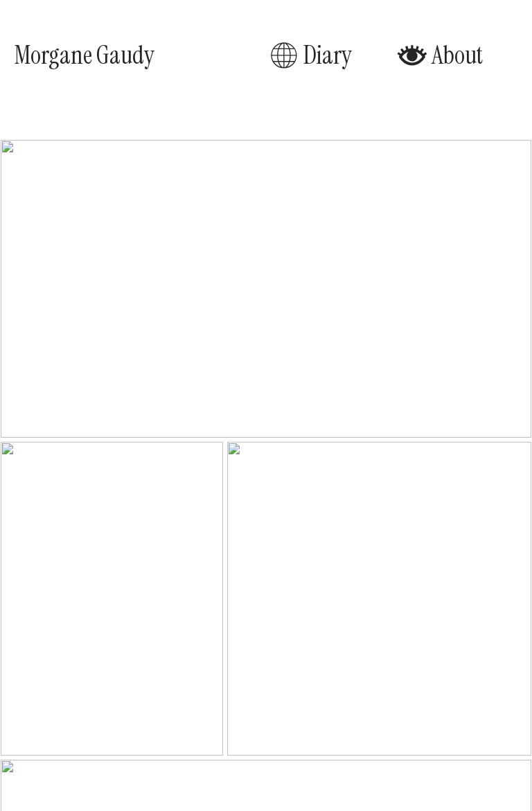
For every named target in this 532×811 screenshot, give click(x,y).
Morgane (53, 55)
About (440, 55)
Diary (310, 55)
